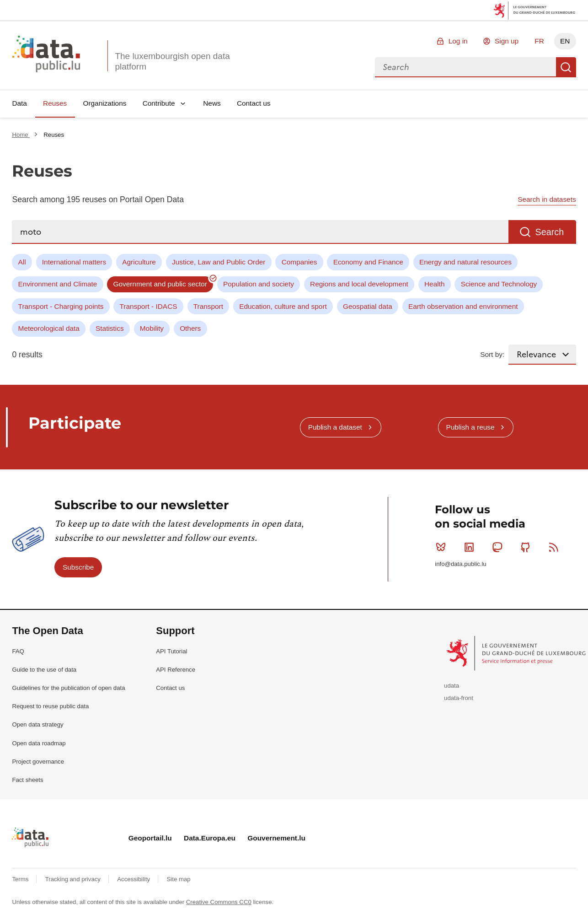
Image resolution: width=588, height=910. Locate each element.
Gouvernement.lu (276, 838)
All (22, 262)
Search (566, 67)
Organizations (104, 103)
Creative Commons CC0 (219, 902)
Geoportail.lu (150, 838)
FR (539, 41)
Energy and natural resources (465, 262)
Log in (458, 41)
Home (21, 135)
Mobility (152, 328)
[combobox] (465, 67)
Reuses (55, 103)
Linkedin (471, 547)
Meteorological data (49, 328)
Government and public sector (160, 284)
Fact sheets (27, 780)
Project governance (38, 762)
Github (527, 547)
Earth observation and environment (463, 306)
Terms (21, 879)
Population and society (259, 284)
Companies (299, 262)
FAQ (18, 651)
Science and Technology (499, 284)
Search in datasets (547, 199)
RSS (556, 547)
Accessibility (134, 879)
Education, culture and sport (283, 306)
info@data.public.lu (460, 564)
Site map (179, 879)
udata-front (459, 698)
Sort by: (492, 354)
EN (565, 41)
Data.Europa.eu (210, 838)
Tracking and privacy (74, 879)
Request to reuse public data (50, 706)
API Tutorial (171, 651)
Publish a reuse (470, 427)
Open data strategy (37, 724)
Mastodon (499, 547)
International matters (74, 262)
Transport (208, 306)
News (212, 103)
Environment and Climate (58, 284)
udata (452, 686)
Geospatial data (368, 306)
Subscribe (78, 567)
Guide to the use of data (44, 670)
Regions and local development (359, 284)
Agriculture (139, 262)
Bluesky (443, 547)
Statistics (110, 328)
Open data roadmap (39, 743)
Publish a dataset (335, 427)
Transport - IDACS (149, 306)
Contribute (159, 103)
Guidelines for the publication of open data (68, 688)
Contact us (254, 103)
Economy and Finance (368, 262)
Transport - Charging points (61, 306)
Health (435, 284)
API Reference (176, 670)
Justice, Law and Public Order (219, 262)
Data (19, 103)
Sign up (507, 41)
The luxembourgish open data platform (172, 61)
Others (190, 328)
